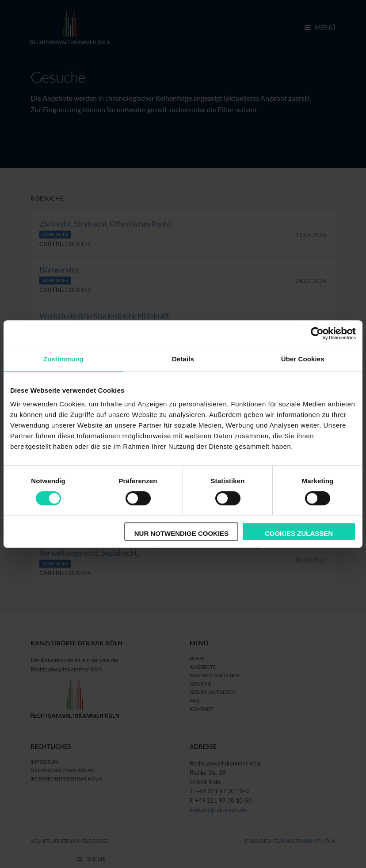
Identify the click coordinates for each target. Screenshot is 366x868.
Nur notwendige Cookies (181, 533)
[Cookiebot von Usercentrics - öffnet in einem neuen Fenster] (317, 334)
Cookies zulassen (299, 533)
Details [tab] (183, 359)
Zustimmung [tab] (63, 359)
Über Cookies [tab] (303, 359)
